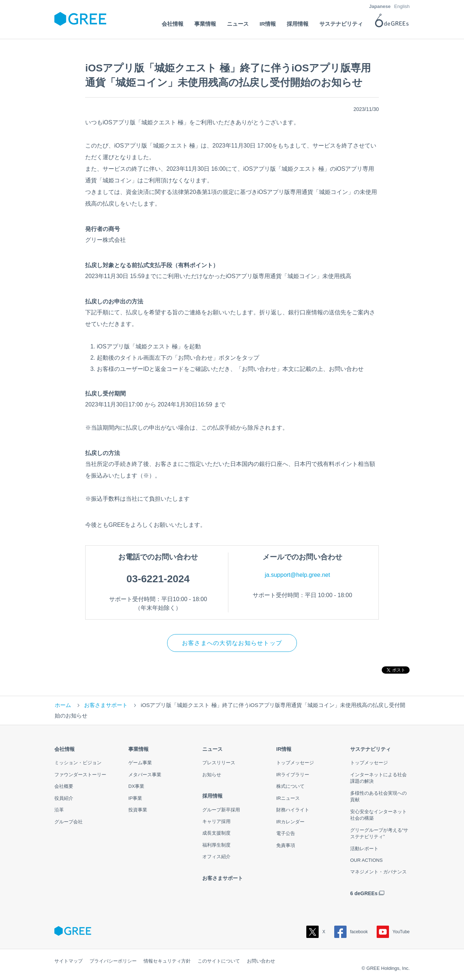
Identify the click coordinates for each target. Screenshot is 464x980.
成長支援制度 (216, 833)
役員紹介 (64, 798)
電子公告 (286, 833)
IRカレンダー (290, 822)
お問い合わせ (261, 961)
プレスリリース (219, 763)
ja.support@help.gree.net (298, 575)
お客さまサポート (106, 705)
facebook (351, 932)
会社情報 (65, 749)
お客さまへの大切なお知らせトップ (232, 643)
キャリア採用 (216, 821)
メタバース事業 (145, 775)
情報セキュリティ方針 (167, 961)
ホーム (63, 705)
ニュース (212, 749)
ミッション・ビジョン (78, 763)
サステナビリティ (370, 749)
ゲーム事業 (140, 763)
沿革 (59, 810)
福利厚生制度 (216, 845)
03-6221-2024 (158, 579)
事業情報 (138, 749)
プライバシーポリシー (113, 961)
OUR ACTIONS (366, 860)
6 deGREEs (364, 893)
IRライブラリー (293, 775)
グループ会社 (69, 822)
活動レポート (364, 849)
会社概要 (64, 787)
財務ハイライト (293, 810)
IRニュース (288, 798)
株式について (290, 787)
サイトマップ (69, 961)
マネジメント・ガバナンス (378, 872)
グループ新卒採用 (221, 810)
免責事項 (286, 845)
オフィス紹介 (216, 857)
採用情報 (212, 796)
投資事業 (138, 810)
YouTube (393, 932)
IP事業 (135, 798)
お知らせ (212, 775)
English (402, 6)
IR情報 (284, 749)
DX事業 (136, 787)
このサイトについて (219, 961)
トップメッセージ (295, 763)
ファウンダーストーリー (80, 775)
